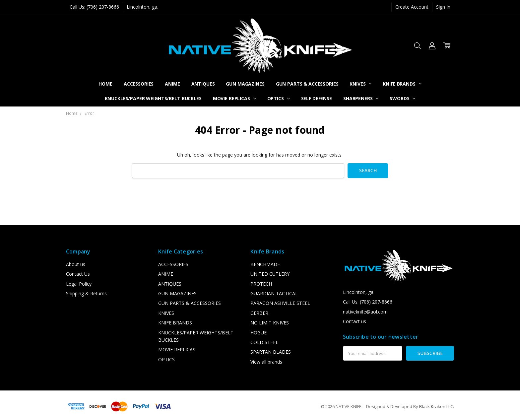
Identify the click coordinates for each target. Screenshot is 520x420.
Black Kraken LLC (436, 406)
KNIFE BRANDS (402, 84)
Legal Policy (79, 284)
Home (105, 84)
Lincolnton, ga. (142, 7)
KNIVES (360, 84)
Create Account (412, 7)
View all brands (266, 362)
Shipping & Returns (86, 293)
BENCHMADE (265, 264)
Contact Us (78, 274)
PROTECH (261, 284)
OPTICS (279, 98)
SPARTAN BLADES (271, 352)
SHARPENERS (361, 98)
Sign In (443, 7)
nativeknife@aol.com (365, 312)
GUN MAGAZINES (245, 84)
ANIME (172, 84)
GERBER (259, 313)
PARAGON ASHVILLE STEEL (280, 303)
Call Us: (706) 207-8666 (94, 7)
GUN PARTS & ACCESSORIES (307, 84)
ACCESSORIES (139, 84)
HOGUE (259, 333)
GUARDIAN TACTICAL (274, 293)
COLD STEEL (264, 342)
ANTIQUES (203, 84)
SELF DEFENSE (317, 98)
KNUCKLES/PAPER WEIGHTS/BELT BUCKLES (153, 98)
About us (76, 264)
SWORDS (402, 98)
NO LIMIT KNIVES (270, 323)
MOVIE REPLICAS (234, 98)
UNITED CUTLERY (270, 274)
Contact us (355, 321)
